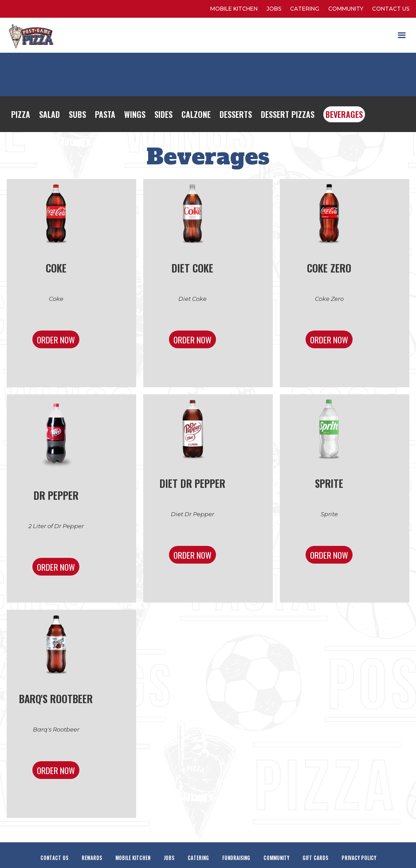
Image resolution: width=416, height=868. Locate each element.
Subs (77, 114)
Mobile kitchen (234, 9)
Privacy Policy (359, 858)
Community (346, 9)
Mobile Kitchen (133, 858)
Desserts (236, 114)
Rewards (92, 858)
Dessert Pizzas (288, 114)
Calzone (196, 114)
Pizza (21, 114)
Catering (305, 9)
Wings (135, 114)
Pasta (105, 114)
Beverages (344, 114)
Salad (49, 114)
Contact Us (391, 9)
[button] (402, 35)
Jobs (274, 9)
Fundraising (236, 858)
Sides (163, 114)
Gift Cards (315, 858)
